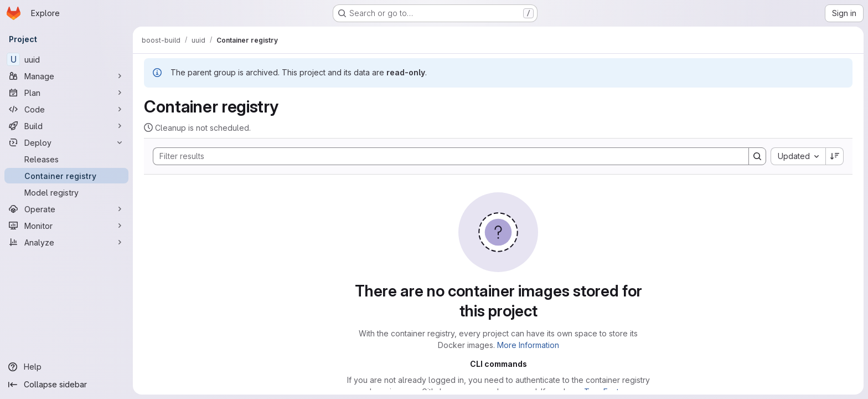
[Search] (445, 156)
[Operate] (66, 209)
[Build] (66, 126)
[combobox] (798, 156)
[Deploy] (66, 142)
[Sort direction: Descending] (835, 156)
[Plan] (66, 93)
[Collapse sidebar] (66, 385)
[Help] (66, 367)
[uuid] (66, 59)
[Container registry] (66, 176)
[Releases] (66, 159)
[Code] (66, 109)
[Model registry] (66, 192)
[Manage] (66, 76)
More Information (528, 345)
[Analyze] (66, 242)
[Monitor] (66, 226)
